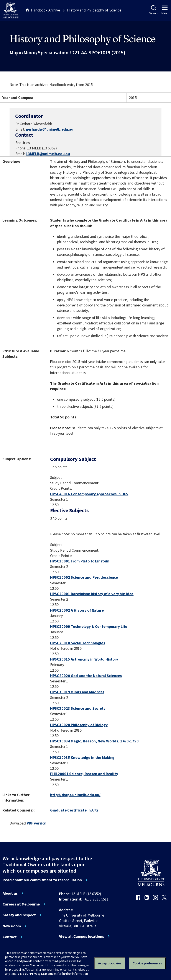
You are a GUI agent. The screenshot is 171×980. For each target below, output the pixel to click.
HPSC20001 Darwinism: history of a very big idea (92, 594)
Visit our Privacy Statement (37, 974)
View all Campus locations (81, 936)
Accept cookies (110, 963)
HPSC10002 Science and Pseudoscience (84, 577)
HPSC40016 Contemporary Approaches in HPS (89, 494)
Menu (165, 10)
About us (10, 893)
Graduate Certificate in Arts (74, 810)
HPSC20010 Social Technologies (78, 643)
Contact (10, 937)
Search (154, 10)
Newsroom (12, 926)
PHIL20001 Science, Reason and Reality (84, 774)
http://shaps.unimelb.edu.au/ (75, 795)
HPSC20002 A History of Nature (77, 610)
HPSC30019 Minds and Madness (77, 692)
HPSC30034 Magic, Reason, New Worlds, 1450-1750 (94, 741)
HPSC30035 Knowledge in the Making (82, 757)
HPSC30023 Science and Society (78, 708)
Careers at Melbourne (21, 904)
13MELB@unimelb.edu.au (48, 154)
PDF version (37, 823)
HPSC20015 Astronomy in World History (84, 659)
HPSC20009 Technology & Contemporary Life (89, 626)
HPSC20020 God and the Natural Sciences (86, 676)
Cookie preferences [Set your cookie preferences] (147, 963)
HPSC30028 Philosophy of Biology (79, 725)
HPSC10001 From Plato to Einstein (80, 561)
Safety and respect (19, 915)
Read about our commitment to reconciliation (42, 880)
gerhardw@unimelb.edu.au (50, 129)
